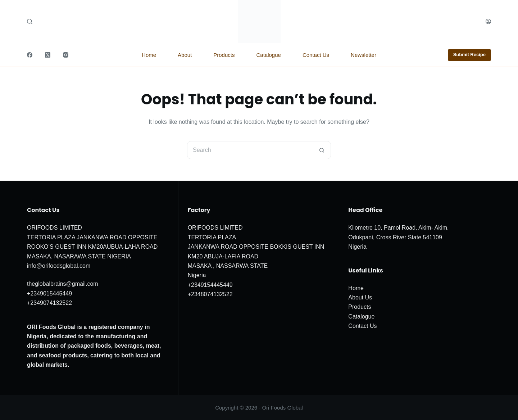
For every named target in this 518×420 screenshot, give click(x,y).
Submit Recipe (469, 55)
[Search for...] (250, 150)
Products (224, 55)
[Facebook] (30, 55)
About (185, 55)
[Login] (488, 21)
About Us (360, 297)
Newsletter (363, 55)
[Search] (30, 21)
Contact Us (316, 55)
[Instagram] (66, 55)
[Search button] (322, 150)
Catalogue (268, 55)
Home (149, 55)
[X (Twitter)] (48, 55)
